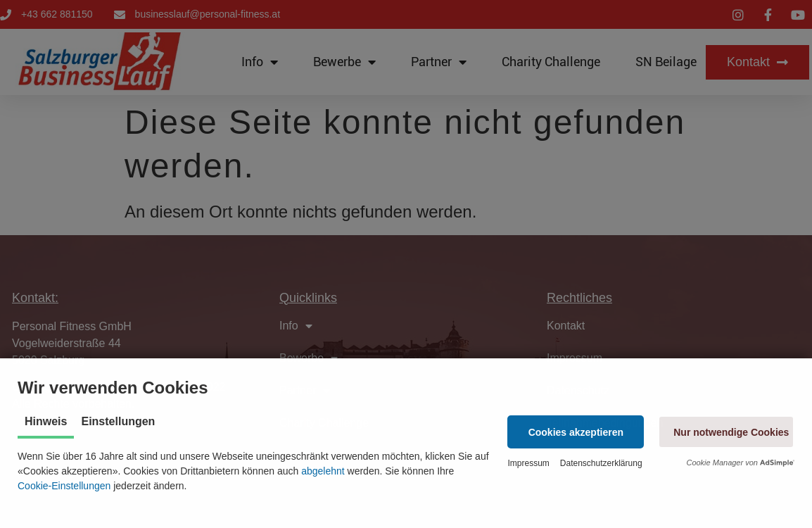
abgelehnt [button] (323, 471)
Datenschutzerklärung (601, 463)
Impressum (528, 463)
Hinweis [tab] (46, 421)
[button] (576, 432)
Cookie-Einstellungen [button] (64, 486)
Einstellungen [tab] (118, 421)
